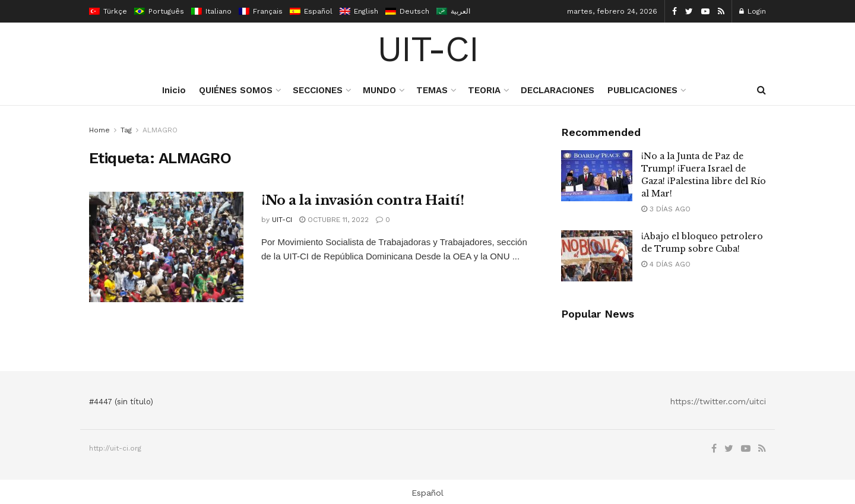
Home (99, 130)
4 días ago (666, 264)
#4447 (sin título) (121, 402)
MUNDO (379, 90)
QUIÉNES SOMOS (236, 90)
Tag (126, 130)
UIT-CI (428, 49)
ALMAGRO (160, 130)
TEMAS (432, 90)
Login (753, 11)
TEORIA (484, 90)
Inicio (174, 90)
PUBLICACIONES (642, 90)
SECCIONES (318, 90)
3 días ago (666, 209)
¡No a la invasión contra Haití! (362, 200)
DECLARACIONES (558, 90)
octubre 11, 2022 (334, 220)
